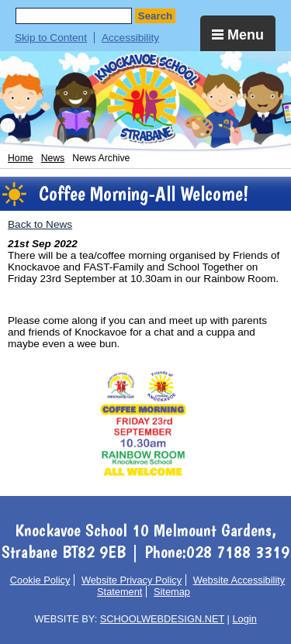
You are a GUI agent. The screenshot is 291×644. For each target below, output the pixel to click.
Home (21, 158)
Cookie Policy (40, 580)
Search (155, 16)
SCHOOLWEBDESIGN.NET (162, 619)
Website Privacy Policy (132, 580)
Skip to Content (51, 38)
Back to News (40, 224)
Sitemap (172, 592)
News (53, 158)
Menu (238, 35)
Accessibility (130, 38)
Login (244, 619)
